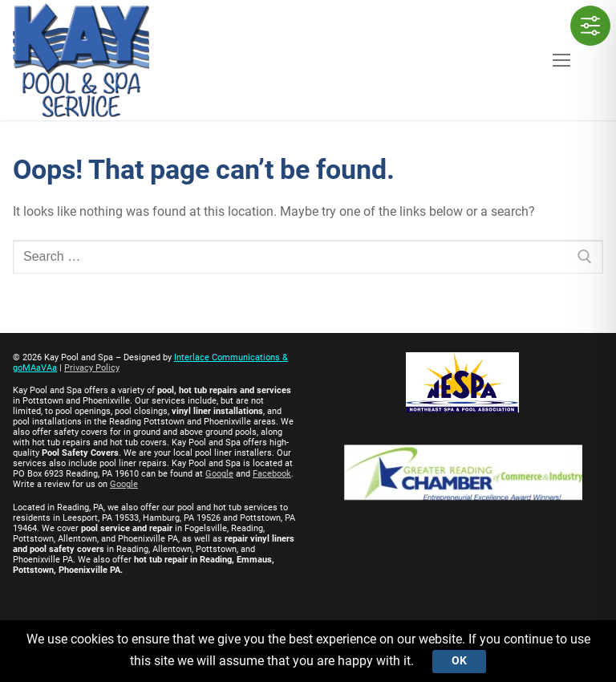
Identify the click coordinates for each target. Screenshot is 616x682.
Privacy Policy (92, 368)
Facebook (272, 474)
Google (219, 474)
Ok (459, 661)
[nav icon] (561, 60)
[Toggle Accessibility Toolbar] (590, 26)
